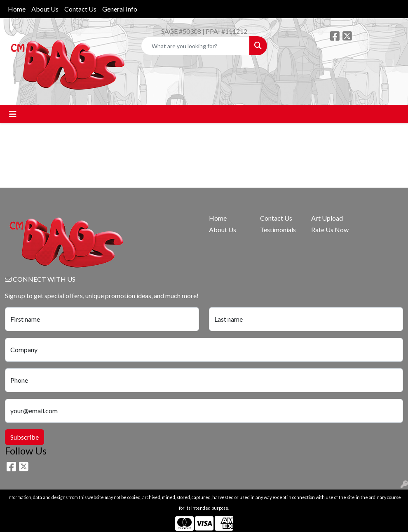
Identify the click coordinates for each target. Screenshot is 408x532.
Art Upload (327, 218)
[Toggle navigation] (13, 114)
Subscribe (25, 437)
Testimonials (278, 230)
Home (17, 9)
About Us (45, 9)
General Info (120, 9)
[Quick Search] (195, 46)
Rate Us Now (330, 230)
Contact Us (80, 9)
